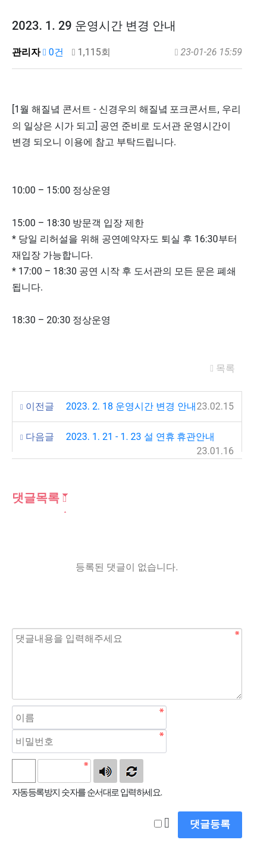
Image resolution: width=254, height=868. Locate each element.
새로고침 (131, 771)
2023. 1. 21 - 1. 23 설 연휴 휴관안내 (141, 437)
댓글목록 (39, 498)
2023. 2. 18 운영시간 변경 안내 (131, 406)
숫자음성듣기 (105, 771)
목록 (222, 368)
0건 (53, 52)
